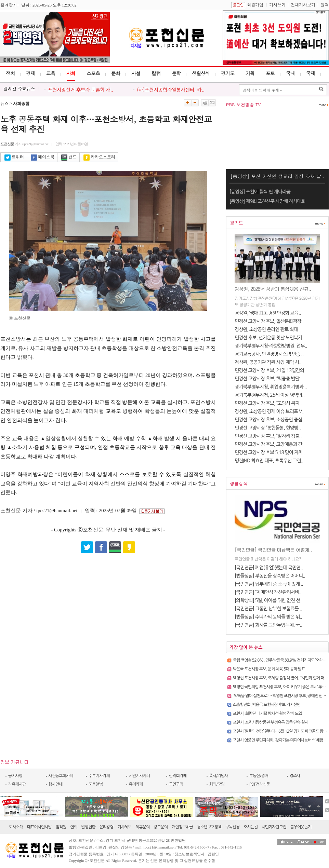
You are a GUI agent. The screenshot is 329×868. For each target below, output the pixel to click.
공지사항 (15, 776)
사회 (71, 73)
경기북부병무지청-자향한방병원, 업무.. (271, 346)
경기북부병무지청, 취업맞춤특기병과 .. (271, 387)
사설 (136, 73)
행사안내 (56, 784)
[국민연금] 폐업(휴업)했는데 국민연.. (269, 568)
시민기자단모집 (274, 827)
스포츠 (93, 73)
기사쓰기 (277, 5)
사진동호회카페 (61, 776)
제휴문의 (142, 827)
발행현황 (88, 827)
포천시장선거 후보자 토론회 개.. (81, 90)
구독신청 (232, 827)
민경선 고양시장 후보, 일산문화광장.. (269, 321)
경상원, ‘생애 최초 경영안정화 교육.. (268, 313)
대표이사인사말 (39, 827)
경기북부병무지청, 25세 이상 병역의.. (269, 395)
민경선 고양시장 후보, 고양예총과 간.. (269, 444)
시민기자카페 (140, 776)
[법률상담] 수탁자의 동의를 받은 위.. (268, 617)
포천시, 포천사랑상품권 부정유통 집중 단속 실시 (271, 722)
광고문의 (161, 827)
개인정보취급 (182, 827)
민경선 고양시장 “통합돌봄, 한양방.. (268, 428)
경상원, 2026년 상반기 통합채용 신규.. (273, 289)
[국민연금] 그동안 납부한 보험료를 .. (268, 609)
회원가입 (255, 5)
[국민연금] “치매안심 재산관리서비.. (268, 592)
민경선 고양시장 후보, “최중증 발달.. (268, 379)
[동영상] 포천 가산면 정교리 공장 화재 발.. (277, 176)
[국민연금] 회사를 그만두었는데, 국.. (268, 625)
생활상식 (201, 73)
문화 (116, 73)
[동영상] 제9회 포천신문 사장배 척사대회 (267, 201)
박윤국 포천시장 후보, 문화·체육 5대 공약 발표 (269, 669)
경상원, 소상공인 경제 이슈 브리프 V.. (269, 411)
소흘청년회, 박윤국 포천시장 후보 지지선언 (267, 705)
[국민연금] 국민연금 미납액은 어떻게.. (273, 550)
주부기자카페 (99, 776)
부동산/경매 (259, 776)
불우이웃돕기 (301, 827)
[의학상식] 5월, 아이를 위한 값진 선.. (268, 600)
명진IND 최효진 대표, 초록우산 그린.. (269, 461)
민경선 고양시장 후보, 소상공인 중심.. (269, 420)
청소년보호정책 (209, 827)
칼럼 (156, 73)
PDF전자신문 (260, 784)
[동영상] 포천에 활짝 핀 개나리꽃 (260, 192)
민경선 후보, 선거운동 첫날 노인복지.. (269, 338)
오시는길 (251, 827)
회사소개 (16, 827)
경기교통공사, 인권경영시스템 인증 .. (269, 354)
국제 (311, 73)
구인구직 (176, 784)
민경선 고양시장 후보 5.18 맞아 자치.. (270, 452)
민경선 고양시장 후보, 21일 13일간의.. (270, 370)
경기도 (228, 73)
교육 (51, 73)
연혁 (74, 827)
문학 (176, 73)
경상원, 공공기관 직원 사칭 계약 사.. (268, 362)
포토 (270, 73)
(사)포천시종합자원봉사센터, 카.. (171, 90)
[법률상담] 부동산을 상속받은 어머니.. (270, 576)
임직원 (61, 827)
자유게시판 (17, 784)
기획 (250, 73)
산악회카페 (178, 776)
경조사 (295, 776)
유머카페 (136, 784)
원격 (325, 5)
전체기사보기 (303, 5)
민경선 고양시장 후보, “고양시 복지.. (268, 403)
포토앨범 (96, 784)
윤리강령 (106, 827)
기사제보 (124, 827)
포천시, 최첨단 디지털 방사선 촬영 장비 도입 (267, 714)
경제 (30, 73)
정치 (10, 73)
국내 (290, 73)
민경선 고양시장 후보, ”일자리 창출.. (268, 436)
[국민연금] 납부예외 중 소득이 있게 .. (269, 584)
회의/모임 (217, 784)
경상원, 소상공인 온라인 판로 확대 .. (268, 329)
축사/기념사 (219, 776)
